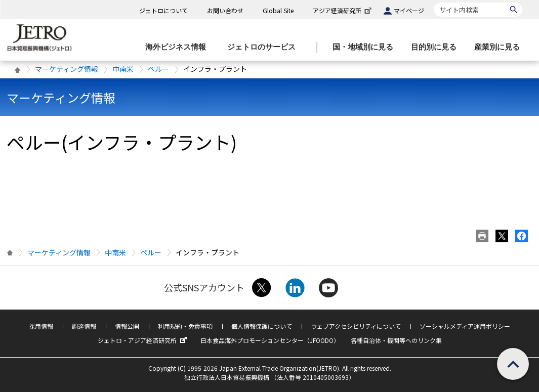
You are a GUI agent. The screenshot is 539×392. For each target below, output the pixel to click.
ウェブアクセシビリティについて (356, 326)
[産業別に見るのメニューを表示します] (500, 47)
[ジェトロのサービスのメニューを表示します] (264, 47)
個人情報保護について (262, 326)
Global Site (278, 10)
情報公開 (127, 326)
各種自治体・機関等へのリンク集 (396, 340)
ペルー (158, 69)
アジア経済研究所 (343, 10)
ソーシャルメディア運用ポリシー (465, 326)
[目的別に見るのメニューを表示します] (437, 47)
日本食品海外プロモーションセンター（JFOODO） (270, 340)
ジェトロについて (163, 10)
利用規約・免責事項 (185, 326)
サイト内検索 (434, 2)
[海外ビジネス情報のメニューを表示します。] (179, 47)
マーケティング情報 (67, 69)
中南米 (123, 69)
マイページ (409, 10)
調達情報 (84, 326)
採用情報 (41, 326)
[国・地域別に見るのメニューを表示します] (366, 47)
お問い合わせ (225, 10)
